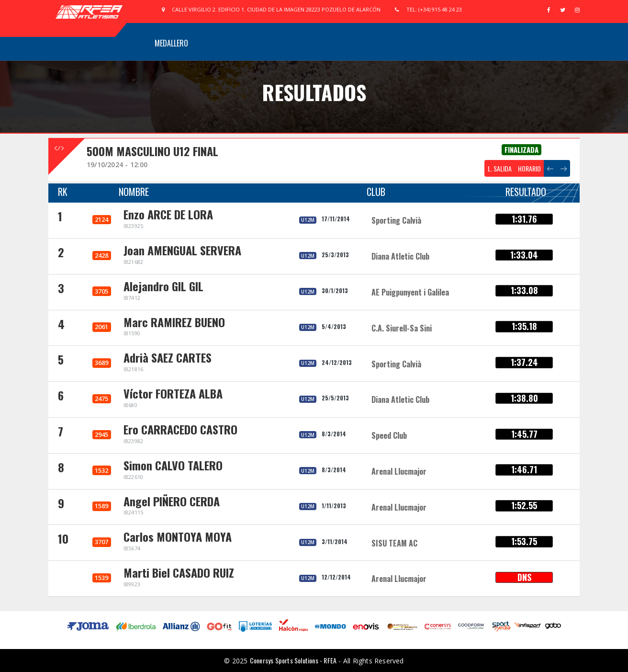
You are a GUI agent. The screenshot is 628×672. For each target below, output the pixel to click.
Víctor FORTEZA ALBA (173, 393)
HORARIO (529, 168)
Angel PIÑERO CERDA (172, 501)
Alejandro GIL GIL (163, 286)
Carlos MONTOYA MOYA (178, 536)
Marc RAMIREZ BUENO (174, 322)
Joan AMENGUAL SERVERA (182, 250)
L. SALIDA (500, 168)
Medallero (171, 43)
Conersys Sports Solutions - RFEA (293, 660)
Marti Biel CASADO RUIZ (179, 572)
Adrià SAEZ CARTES (168, 357)
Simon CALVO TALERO (173, 465)
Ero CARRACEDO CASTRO (180, 429)
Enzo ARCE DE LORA (168, 214)
